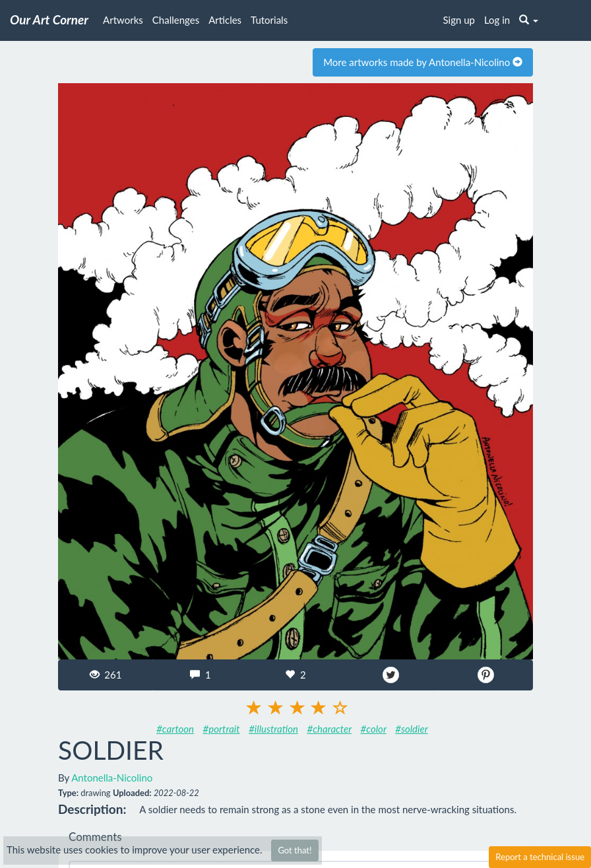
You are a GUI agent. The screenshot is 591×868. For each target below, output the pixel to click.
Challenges (176, 20)
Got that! (295, 850)
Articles (225, 20)
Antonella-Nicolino (112, 778)
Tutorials (269, 20)
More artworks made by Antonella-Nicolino (423, 62)
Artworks (123, 20)
